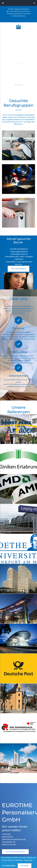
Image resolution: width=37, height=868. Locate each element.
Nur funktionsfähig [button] (9, 866)
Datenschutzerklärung (19, 16)
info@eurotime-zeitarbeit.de (21, 9)
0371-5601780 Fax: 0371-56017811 (21, 11)
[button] (18, 269)
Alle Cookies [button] (25, 866)
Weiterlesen (28, 860)
